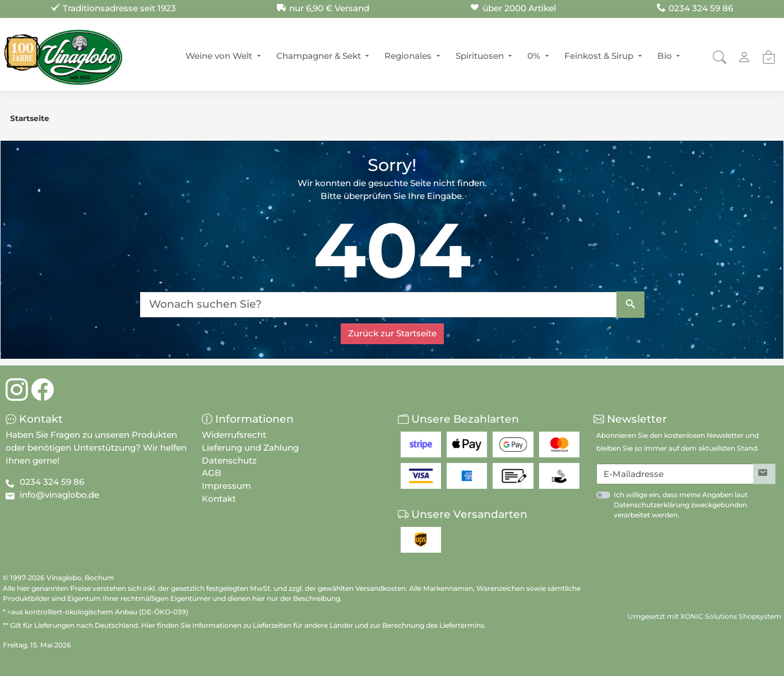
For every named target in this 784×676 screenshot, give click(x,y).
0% (534, 56)
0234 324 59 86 (52, 482)
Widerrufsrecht (234, 435)
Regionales (408, 56)
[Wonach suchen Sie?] (379, 305)
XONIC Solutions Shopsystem (731, 616)
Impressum (226, 486)
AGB (212, 473)
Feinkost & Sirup (599, 56)
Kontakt (219, 499)
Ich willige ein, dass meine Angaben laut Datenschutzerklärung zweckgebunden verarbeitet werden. (681, 505)
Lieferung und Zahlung (250, 448)
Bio (665, 56)
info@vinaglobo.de (59, 495)
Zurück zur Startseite (392, 333)
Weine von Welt (219, 56)
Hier (148, 625)
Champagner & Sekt (319, 56)
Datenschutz (229, 460)
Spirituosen (480, 56)
